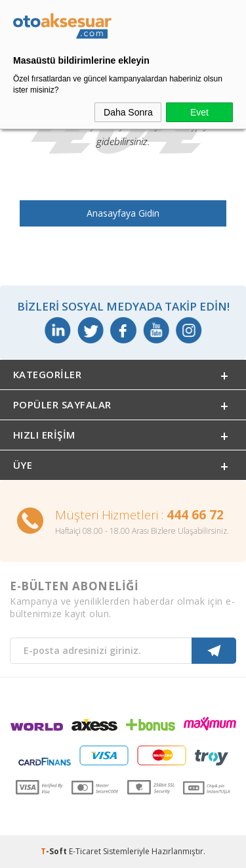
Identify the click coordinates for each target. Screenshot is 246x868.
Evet (199, 112)
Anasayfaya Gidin (123, 213)
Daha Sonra (128, 112)
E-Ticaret (85, 851)
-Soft (55, 851)
